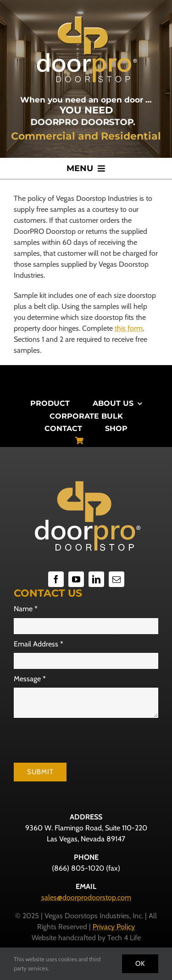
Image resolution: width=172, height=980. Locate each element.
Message (30, 679)
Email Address (39, 644)
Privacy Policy (114, 927)
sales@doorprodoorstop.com (86, 897)
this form (129, 328)
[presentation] (83, 740)
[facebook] (56, 579)
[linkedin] (96, 579)
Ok (140, 964)
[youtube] (76, 579)
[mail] (117, 579)
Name (26, 609)
